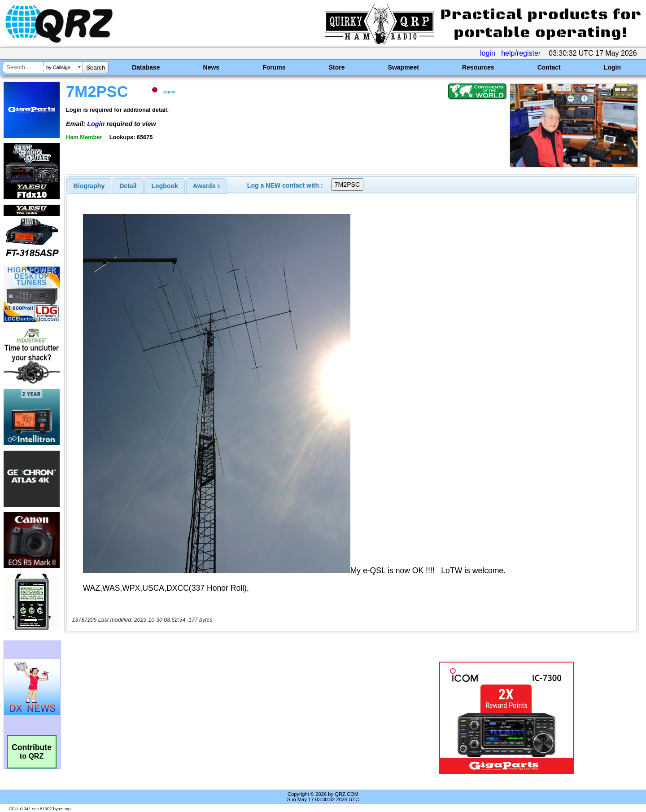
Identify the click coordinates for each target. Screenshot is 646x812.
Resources (478, 67)
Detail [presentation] (128, 186)
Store (337, 67)
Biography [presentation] (89, 186)
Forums (274, 67)
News (212, 67)
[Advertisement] (227, 718)
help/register (521, 53)
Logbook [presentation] (165, 186)
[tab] (89, 186)
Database (146, 67)
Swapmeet (404, 67)
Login (612, 67)
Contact (549, 67)
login (488, 53)
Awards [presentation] (207, 186)
